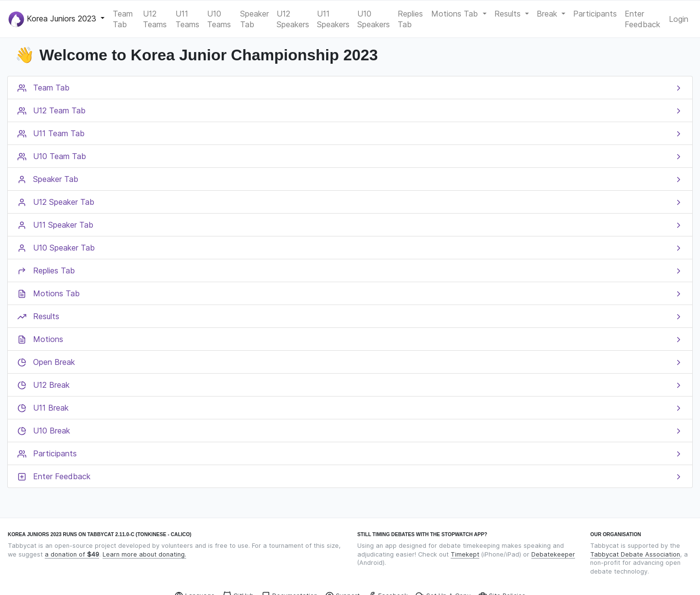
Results (509, 14)
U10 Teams (219, 19)
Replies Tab (410, 19)
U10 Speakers (374, 19)
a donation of (72, 554)
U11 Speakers (333, 19)
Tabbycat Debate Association (635, 554)
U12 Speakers (293, 19)
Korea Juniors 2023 (53, 19)
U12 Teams (155, 19)
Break (548, 14)
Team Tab (123, 19)
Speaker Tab (254, 19)
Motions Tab (456, 14)
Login (679, 19)
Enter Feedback (642, 19)
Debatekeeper (553, 554)
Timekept (465, 554)
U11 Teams (187, 19)
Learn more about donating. (144, 554)
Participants (595, 14)
